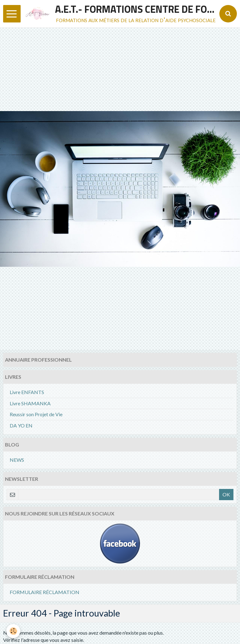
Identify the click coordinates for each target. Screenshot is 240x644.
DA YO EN (21, 425)
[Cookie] (13, 631)
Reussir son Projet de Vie (36, 414)
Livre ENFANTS (27, 392)
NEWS (17, 460)
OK (226, 494)
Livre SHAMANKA (30, 403)
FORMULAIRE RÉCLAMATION (45, 592)
